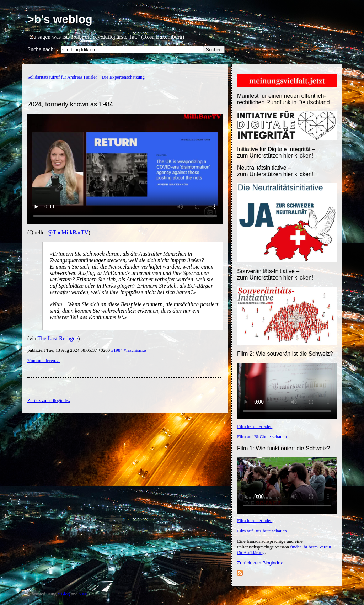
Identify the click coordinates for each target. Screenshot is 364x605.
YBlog (64, 594)
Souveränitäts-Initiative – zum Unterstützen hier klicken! (275, 274)
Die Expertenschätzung (123, 77)
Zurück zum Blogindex (260, 563)
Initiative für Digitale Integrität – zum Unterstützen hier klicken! (276, 152)
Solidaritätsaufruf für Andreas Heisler (62, 77)
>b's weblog (60, 19)
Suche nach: (41, 49)
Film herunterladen (255, 426)
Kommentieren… (44, 360)
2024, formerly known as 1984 (70, 104)
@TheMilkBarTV (68, 232)
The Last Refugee (58, 338)
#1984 (117, 350)
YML (84, 594)
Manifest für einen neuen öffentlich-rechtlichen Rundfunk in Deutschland (283, 99)
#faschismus (135, 350)
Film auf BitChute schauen (262, 437)
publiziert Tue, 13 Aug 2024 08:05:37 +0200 (69, 350)
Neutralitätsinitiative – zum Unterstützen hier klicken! (275, 171)
